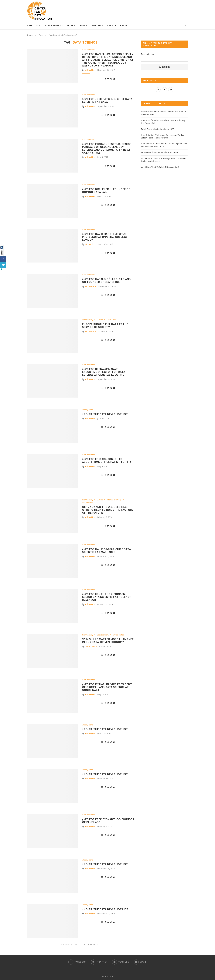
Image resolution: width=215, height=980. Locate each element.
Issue (82, 25)
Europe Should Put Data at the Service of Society (105, 326)
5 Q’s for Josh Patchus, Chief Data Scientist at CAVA (107, 100)
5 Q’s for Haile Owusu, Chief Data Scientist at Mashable (106, 551)
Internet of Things (114, 500)
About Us (33, 25)
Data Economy (103, 635)
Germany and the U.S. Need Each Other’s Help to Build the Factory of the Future (108, 510)
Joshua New (90, 70)
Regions (96, 25)
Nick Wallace (90, 244)
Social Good (112, 320)
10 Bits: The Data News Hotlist (105, 729)
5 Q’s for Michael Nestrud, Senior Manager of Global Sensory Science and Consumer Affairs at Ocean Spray (107, 148)
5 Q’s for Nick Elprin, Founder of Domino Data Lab (106, 191)
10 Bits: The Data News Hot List (105, 909)
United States (88, 503)
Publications (53, 25)
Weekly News (88, 410)
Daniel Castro (91, 646)
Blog (70, 25)
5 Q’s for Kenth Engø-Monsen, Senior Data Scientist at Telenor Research (107, 597)
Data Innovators (89, 50)
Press (124, 25)
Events (112, 25)
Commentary (88, 320)
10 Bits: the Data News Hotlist (105, 414)
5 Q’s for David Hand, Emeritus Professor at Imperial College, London (105, 237)
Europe (100, 320)
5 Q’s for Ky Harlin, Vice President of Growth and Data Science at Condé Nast (107, 687)
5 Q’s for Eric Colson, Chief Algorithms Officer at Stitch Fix (107, 460)
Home (30, 35)
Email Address (147, 54)
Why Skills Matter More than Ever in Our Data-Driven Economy (108, 641)
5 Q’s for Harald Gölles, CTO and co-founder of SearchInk (106, 281)
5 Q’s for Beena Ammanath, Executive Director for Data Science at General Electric (104, 372)
